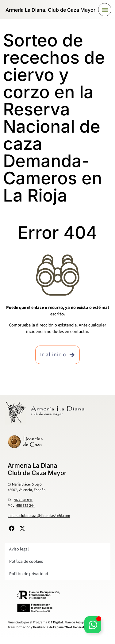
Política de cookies (26, 562)
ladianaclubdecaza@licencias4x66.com (39, 516)
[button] (105, 10)
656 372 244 (25, 506)
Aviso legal (19, 549)
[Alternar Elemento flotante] (93, 625)
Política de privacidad (29, 574)
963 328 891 (23, 500)
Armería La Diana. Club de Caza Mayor (50, 10)
